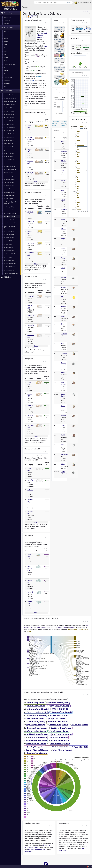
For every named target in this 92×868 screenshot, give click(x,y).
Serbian (63, 406)
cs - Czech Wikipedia (9, 111)
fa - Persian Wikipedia (9, 140)
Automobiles (7, 32)
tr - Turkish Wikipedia (9, 251)
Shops (6, 67)
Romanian (64, 363)
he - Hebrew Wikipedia (9, 153)
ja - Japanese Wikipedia (10, 176)
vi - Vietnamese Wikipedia (10, 264)
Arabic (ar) (30, 490)
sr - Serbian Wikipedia (9, 238)
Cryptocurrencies (8, 48)
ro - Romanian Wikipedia (10, 216)
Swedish (63, 416)
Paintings (6, 58)
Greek (63, 190)
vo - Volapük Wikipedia (9, 267)
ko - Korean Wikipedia (9, 186)
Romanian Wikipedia (83, 3)
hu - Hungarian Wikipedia (10, 163)
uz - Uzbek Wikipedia (9, 260)
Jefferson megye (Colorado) (60, 741)
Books (6, 35)
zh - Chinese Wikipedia (9, 270)
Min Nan (63, 472)
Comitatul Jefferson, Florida (64, 124)
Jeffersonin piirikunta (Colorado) (36, 741)
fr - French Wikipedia (9, 147)
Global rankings (10, 13)
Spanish (63, 219)
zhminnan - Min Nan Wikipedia (11, 273)
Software (6, 71)
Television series (8, 77)
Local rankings (10, 91)
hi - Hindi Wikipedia (8, 157)
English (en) (31, 212)
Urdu (62, 445)
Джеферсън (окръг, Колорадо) (37, 728)
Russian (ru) (31, 243)
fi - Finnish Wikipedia (9, 144)
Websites (6, 87)
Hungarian (64, 278)
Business (6, 41)
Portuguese (64, 353)
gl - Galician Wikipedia (9, 150)
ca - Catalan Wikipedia (9, 108)
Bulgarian (63, 161)
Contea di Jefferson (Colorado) (36, 715)
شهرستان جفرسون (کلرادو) (59, 731)
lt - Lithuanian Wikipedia (10, 192)
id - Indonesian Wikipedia (10, 170)
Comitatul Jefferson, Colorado (42, 35)
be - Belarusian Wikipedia (10, 101)
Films (5, 54)
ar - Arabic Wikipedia (9, 95)
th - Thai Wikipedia (8, 247)
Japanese (64, 307)
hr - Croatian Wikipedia (9, 160)
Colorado (80, 630)
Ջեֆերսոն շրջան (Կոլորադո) (39, 734)
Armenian (64, 287)
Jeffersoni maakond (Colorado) (36, 731)
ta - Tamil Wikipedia (9, 244)
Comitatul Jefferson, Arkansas (55, 124)
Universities (7, 80)
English (26, 7)
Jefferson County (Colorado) (36, 706)
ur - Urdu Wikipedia (9, 257)
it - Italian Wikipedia (9, 173)
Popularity (6, 24)
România (43, 849)
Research (69, 2)
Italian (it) (30, 415)
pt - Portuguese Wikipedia (10, 213)
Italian (63, 297)
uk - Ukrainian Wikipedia (10, 254)
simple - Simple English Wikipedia (9, 227)
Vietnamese (64, 454)
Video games (7, 84)
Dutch (63, 324)
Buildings (6, 38)
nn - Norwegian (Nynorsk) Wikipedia (10, 203)
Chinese (63, 464)
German (63, 180)
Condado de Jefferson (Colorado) (59, 703)
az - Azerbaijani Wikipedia (10, 98)
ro (62, 12)
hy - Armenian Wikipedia (9, 166)
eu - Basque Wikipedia (9, 137)
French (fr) (31, 406)
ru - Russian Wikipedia (9, 220)
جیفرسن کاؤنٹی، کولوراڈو (35, 747)
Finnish (63, 258)
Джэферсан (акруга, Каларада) (37, 753)
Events (6, 51)
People (6, 61)
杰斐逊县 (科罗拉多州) (60, 709)
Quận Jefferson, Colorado (79, 725)
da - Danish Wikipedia (9, 114)
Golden (65, 628)
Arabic (63, 142)
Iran (29, 849)
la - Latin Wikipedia (8, 189)
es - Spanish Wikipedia (9, 131)
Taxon (5, 74)
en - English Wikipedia (9, 124)
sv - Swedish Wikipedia (9, 241)
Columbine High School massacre (37, 628)
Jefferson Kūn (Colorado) (60, 747)
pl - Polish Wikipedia (9, 210)
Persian (63, 248)
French (63, 268)
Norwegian (64, 334)
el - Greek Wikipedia (9, 121)
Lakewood (72, 628)
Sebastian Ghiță (29, 851)
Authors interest (8, 17)
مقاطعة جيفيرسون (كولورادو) (57, 718)
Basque (63, 239)
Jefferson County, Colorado (36, 703)
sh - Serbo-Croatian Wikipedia (11, 223)
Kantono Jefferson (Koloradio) (62, 750)
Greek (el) (30, 173)
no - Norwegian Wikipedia (10, 207)
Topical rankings (10, 27)
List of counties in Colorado (54, 628)
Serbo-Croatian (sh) (30, 568)
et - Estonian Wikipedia (9, 134)
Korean (63, 316)
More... (36, 182)
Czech (63, 171)
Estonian (63, 229)
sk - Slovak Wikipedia (9, 231)
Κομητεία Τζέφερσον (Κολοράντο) (37, 750)
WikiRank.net (10, 277)
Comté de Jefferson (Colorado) (62, 712)
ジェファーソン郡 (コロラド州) (37, 712)
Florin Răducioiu (35, 849)
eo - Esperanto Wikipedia (10, 127)
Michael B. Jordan (34, 847)
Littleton (28, 632)
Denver (86, 630)
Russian (63, 373)
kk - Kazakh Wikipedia (9, 182)
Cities (5, 45)
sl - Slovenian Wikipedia (10, 234)
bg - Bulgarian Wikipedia (10, 105)
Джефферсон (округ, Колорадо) (59, 706)
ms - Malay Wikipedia (9, 195)
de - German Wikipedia (9, 118)
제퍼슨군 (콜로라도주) (80, 747)
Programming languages (10, 64)
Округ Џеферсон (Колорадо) (36, 725)
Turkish (63, 425)
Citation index (7, 20)
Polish (63, 343)
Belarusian (64, 151)
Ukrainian (63, 435)
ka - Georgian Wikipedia (10, 179)
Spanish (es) (31, 222)
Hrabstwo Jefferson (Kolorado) (58, 722)
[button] (42, 23)
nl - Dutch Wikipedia (9, 199)
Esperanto (64, 209)
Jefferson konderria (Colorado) (60, 744)
